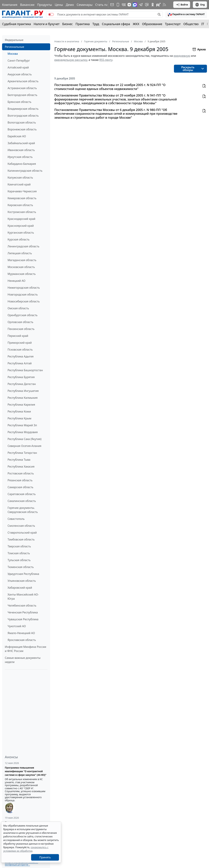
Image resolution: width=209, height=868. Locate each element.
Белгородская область (22, 95)
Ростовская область (21, 473)
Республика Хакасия (21, 467)
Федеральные (14, 40)
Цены (59, 5)
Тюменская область (21, 567)
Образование (152, 24)
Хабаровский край (20, 588)
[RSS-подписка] (164, 5)
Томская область (19, 553)
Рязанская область (20, 480)
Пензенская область (21, 329)
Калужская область (20, 178)
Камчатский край (19, 184)
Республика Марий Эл (22, 425)
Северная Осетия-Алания (24, 446)
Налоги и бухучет (47, 24)
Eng (200, 5)
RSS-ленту (106, 60)
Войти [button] (182, 5)
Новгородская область (23, 294)
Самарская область (20, 487)
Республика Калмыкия (23, 398)
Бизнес (67, 24)
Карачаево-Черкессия (22, 191)
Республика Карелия (21, 405)
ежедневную (182, 56)
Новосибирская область (24, 301)
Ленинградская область (23, 246)
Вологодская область (22, 122)
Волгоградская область (23, 116)
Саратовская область (22, 494)
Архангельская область (23, 81)
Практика (82, 24)
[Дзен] (129, 5)
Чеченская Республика (23, 612)
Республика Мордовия (23, 432)
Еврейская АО (17, 136)
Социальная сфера (116, 24)
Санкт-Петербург (19, 61)
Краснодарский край (21, 219)
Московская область (21, 267)
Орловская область (20, 322)
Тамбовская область (21, 539)
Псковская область (20, 350)
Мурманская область (22, 274)
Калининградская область (25, 171)
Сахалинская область (22, 501)
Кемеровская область (22, 198)
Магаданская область (22, 260)
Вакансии (27, 5)
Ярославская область (22, 640)
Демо (70, 5)
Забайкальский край (21, 143)
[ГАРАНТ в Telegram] (141, 5)
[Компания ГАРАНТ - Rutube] (158, 5)
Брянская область (19, 102)
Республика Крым (19, 418)
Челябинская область (22, 606)
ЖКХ (136, 24)
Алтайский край (18, 67)
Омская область (18, 308)
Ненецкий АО (16, 281)
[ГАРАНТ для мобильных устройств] (118, 5)
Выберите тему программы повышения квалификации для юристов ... (21, 863)
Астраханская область (22, 88)
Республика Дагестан (22, 384)
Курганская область (21, 233)
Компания (10, 5)
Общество (191, 24)
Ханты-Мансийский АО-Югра (23, 597)
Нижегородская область (24, 288)
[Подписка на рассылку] (112, 5)
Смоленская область (21, 526)
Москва (13, 54)
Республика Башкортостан (25, 370)
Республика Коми (19, 411)
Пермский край (18, 336)
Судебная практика (16, 24)
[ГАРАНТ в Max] (135, 5)
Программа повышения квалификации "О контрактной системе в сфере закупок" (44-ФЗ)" (26, 771)
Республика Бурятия (21, 377)
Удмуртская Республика (23, 574)
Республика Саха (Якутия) (24, 439)
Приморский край (20, 343)
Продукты (45, 5)
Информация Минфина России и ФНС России (26, 649)
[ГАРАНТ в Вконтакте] (124, 5)
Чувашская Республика (23, 619)
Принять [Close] (45, 857)
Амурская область (20, 74)
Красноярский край (21, 226)
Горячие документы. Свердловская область (23, 510)
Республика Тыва (19, 460)
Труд (96, 24)
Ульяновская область (22, 581)
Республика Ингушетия (23, 391)
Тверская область (19, 546)
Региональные (14, 47)
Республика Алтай (20, 363)
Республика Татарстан (22, 453)
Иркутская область (20, 157)
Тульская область (19, 560)
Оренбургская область (23, 315)
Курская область (18, 239)
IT (203, 24)
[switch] (51, 14)
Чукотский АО (17, 626)
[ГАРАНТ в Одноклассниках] (153, 5)
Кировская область (20, 205)
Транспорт (173, 24)
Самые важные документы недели (23, 660)
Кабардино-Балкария (22, 164)
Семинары (85, 5)
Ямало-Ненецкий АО (21, 633)
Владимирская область (23, 109)
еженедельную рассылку (71, 60)
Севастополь (16, 519)
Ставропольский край (22, 533)
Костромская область (22, 212)
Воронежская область (22, 129)
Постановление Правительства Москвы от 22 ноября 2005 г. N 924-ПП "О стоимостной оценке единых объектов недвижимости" (110, 87)
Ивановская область (21, 150)
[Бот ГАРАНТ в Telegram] (147, 5)
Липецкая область (20, 253)
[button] (186, 14)
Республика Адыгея (21, 356)
